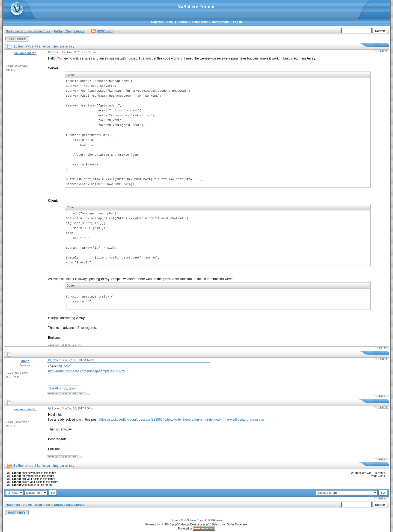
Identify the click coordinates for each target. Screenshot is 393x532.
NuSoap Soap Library (69, 31)
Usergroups (220, 22)
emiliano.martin (25, 53)
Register (157, 22)
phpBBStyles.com (214, 524)
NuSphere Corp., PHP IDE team (203, 520)
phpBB (165, 524)
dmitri (26, 361)
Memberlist (200, 22)
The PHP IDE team (62, 388)
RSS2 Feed (102, 31)
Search (183, 22)
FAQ (170, 22)
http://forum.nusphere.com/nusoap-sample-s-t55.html (87, 371)
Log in (237, 22)
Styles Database (237, 524)
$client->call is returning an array (44, 466)
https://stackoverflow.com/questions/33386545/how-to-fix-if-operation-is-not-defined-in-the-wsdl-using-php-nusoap (182, 420)
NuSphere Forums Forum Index (28, 31)
